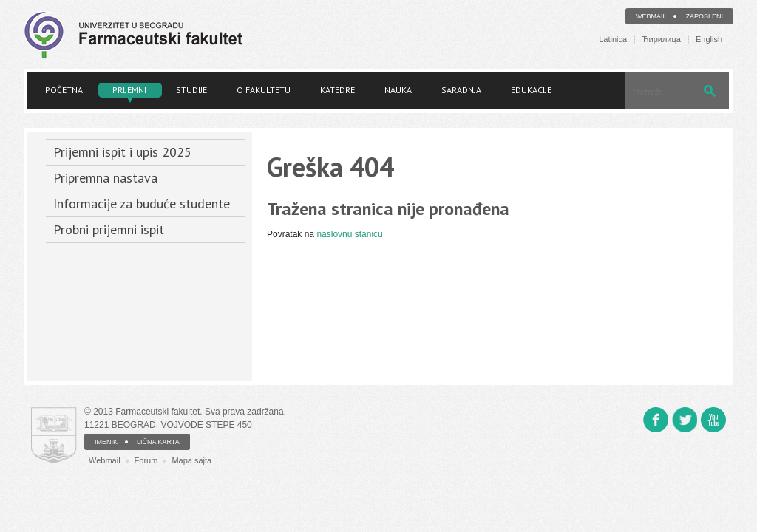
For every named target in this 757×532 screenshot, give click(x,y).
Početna (64, 90)
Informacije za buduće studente (142, 204)
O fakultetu (264, 90)
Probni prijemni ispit (109, 229)
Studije (191, 90)
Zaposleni (704, 16)
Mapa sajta (191, 460)
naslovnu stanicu (349, 234)
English (709, 40)
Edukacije (531, 90)
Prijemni (129, 90)
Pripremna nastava (105, 178)
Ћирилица (661, 40)
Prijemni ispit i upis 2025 (122, 152)
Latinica (613, 40)
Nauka (398, 90)
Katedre (337, 90)
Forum (146, 460)
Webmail (651, 16)
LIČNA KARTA (158, 442)
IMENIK (106, 442)
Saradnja (461, 90)
